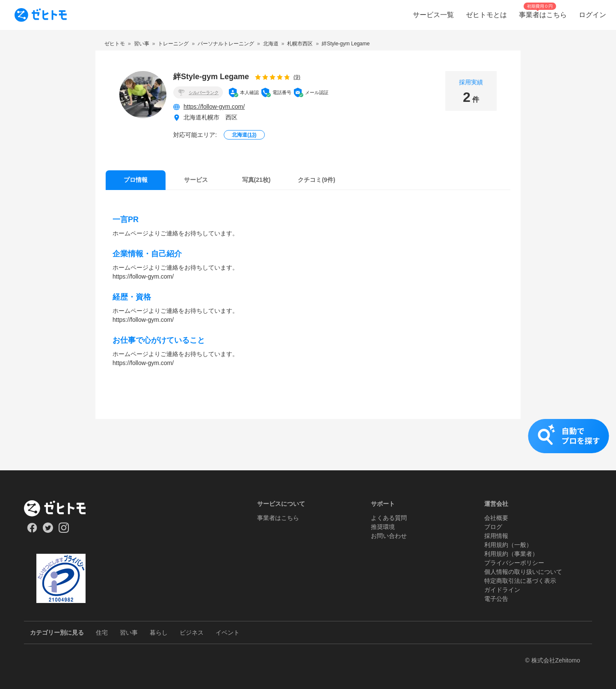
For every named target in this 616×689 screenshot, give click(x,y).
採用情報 (496, 536)
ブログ (493, 527)
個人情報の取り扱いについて (523, 572)
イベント (228, 633)
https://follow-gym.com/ (214, 107)
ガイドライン (502, 590)
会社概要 (496, 518)
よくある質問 (389, 518)
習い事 (129, 633)
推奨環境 (383, 527)
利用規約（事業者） (511, 554)
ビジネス (192, 633)
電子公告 (496, 599)
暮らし (159, 633)
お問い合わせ (389, 536)
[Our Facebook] (32, 531)
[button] (308, 445)
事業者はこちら (278, 518)
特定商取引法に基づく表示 (520, 581)
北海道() (244, 135)
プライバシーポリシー (514, 563)
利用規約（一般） (508, 545)
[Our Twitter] (48, 531)
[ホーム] (61, 508)
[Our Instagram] (64, 531)
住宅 (102, 633)
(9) (297, 77)
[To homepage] (41, 15)
